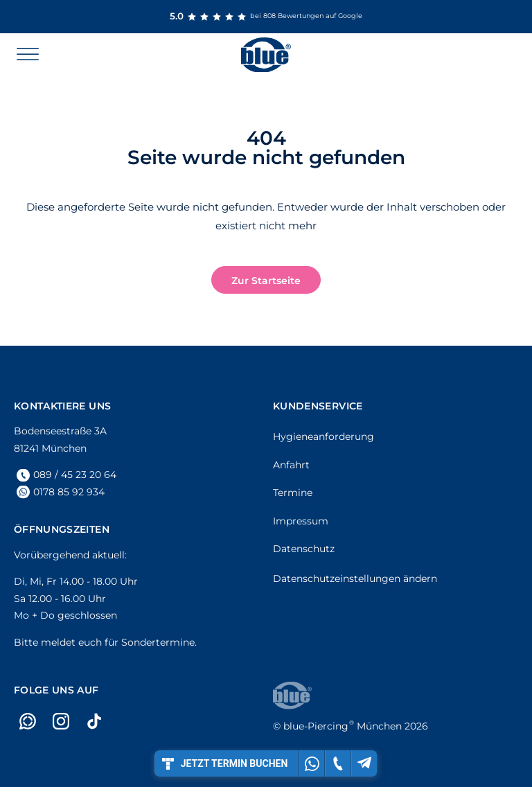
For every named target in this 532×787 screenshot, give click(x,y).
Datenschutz (304, 549)
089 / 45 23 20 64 (75, 475)
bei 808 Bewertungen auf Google (266, 17)
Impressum (301, 521)
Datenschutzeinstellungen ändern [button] (355, 578)
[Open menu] (28, 55)
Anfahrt (291, 465)
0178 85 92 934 (69, 492)
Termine (293, 493)
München (343, 726)
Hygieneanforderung (323, 436)
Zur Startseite (266, 281)
